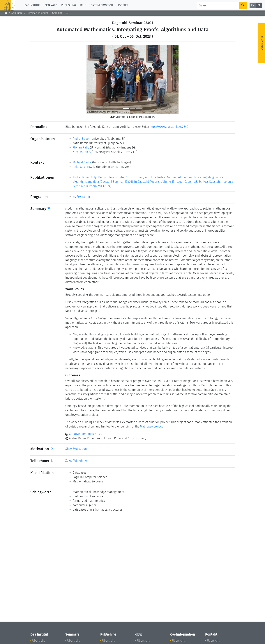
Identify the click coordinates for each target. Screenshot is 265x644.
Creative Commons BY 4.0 (84, 434)
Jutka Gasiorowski (84, 167)
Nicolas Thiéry (82, 152)
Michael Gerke (82, 162)
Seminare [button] (51, 5)
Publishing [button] (69, 5)
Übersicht (38, 641)
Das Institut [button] (32, 5)
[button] (93, 79)
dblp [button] (83, 5)
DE (259, 5)
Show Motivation (76, 449)
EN (253, 5)
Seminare (17, 13)
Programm (81, 197)
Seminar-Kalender (37, 13)
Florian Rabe (81, 147)
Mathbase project (151, 426)
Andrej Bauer (81, 139)
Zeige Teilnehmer (77, 461)
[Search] (218, 5)
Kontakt (123, 5)
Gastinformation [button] (102, 5)
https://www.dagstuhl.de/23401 (170, 127)
